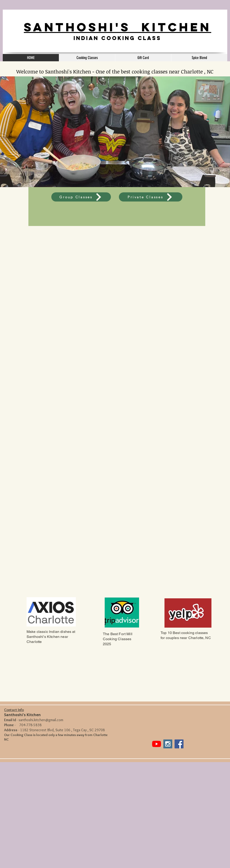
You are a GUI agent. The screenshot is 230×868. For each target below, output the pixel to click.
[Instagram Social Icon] (168, 744)
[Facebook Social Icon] (179, 744)
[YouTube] (157, 744)
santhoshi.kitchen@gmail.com (41, 720)
